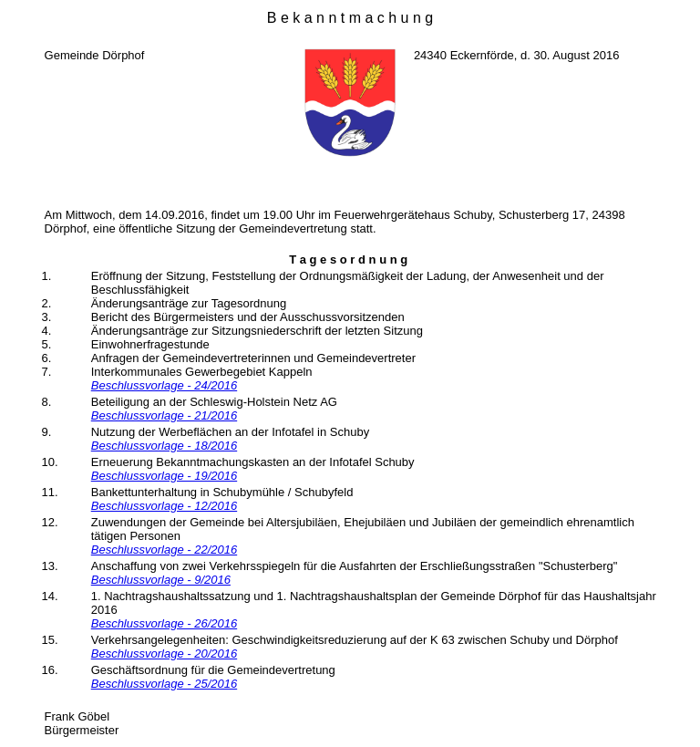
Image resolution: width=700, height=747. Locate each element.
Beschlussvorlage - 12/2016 (164, 506)
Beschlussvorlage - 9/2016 (161, 580)
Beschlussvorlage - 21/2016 (164, 415)
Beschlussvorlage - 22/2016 (164, 550)
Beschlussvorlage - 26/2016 (164, 623)
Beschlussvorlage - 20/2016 (164, 654)
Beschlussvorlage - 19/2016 (164, 476)
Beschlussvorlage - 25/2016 (164, 684)
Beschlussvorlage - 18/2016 (164, 446)
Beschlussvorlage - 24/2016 (164, 385)
